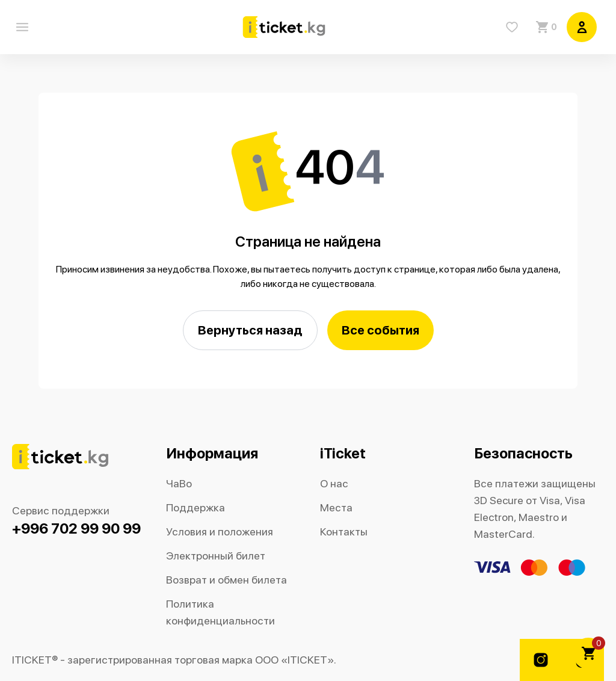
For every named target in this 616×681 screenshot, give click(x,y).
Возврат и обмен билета (226, 580)
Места (336, 507)
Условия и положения (220, 532)
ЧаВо (179, 483)
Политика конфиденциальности (220, 612)
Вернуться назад (250, 330)
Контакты (344, 532)
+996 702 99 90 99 (76, 528)
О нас (334, 483)
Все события (380, 330)
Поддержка (196, 507)
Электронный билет (216, 556)
